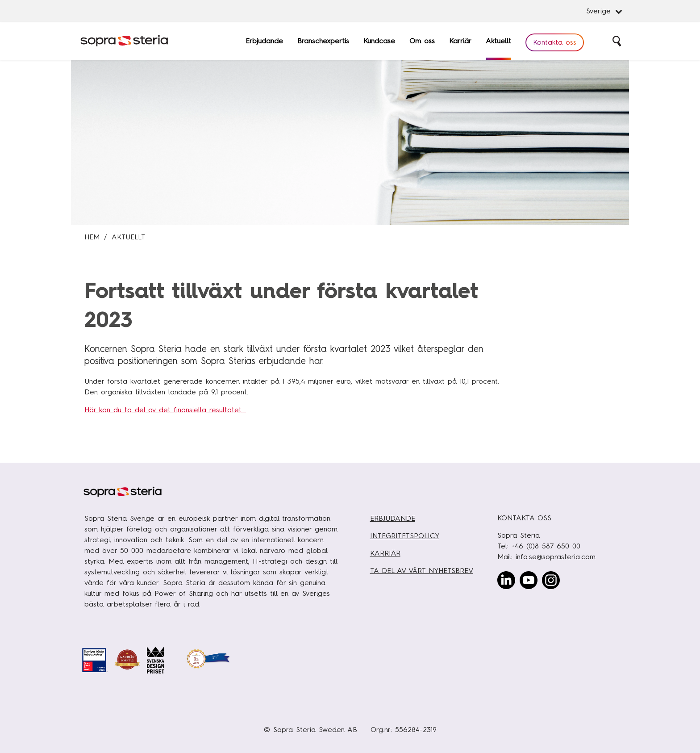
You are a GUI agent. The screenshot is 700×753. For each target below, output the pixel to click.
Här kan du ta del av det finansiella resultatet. (165, 410)
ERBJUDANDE (393, 518)
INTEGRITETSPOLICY (405, 536)
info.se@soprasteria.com (556, 557)
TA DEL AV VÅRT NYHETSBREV (422, 571)
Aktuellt (128, 237)
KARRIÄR (385, 553)
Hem (92, 237)
